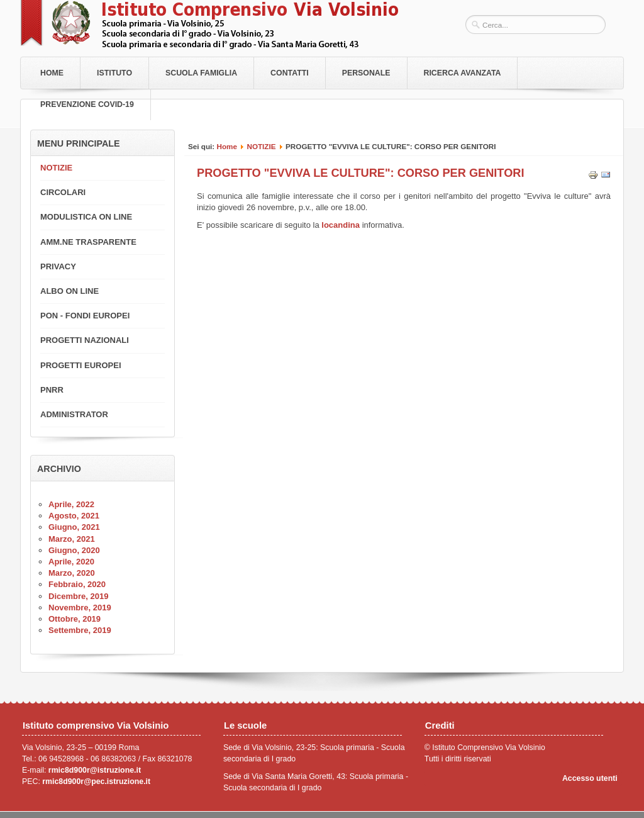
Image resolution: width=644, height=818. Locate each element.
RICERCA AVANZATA (463, 73)
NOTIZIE (261, 146)
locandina (340, 225)
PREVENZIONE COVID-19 (87, 104)
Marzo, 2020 (72, 573)
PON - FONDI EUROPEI (85, 316)
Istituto (114, 73)
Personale (366, 73)
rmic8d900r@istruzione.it (95, 770)
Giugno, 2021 (74, 527)
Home (52, 73)
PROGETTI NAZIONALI (85, 340)
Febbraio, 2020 (77, 584)
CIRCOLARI (63, 192)
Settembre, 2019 (80, 630)
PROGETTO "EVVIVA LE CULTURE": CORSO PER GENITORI (360, 173)
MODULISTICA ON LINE (86, 217)
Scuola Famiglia (201, 73)
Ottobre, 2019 (75, 619)
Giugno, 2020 (74, 550)
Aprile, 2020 (71, 562)
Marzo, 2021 (72, 539)
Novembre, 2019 (80, 608)
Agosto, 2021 (74, 516)
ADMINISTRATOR (74, 414)
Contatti (290, 73)
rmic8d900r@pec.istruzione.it (96, 782)
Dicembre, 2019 (78, 596)
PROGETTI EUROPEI (81, 365)
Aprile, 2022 (71, 504)
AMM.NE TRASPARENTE (88, 242)
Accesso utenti (590, 778)
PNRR (52, 390)
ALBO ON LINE (69, 291)
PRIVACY (58, 266)
